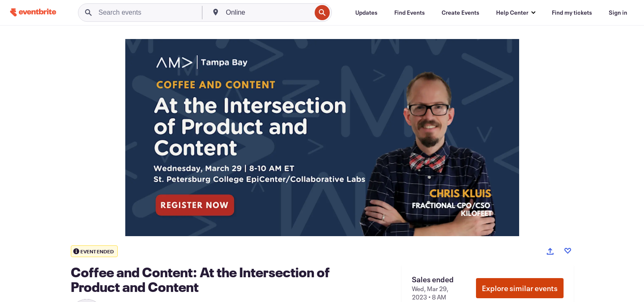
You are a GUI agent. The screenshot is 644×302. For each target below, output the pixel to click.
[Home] (33, 12)
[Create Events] (460, 13)
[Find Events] (410, 13)
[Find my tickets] (572, 13)
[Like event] (568, 251)
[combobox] (268, 13)
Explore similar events (520, 288)
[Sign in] (618, 13)
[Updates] (366, 13)
